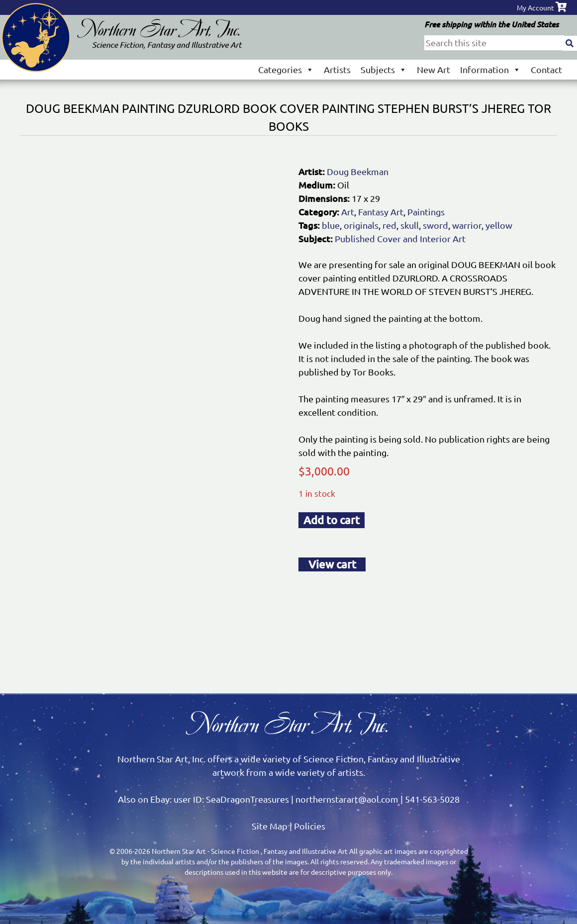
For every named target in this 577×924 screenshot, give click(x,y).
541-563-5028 (432, 799)
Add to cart (332, 520)
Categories (286, 69)
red (389, 225)
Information (490, 69)
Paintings (426, 212)
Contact (546, 69)
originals (361, 225)
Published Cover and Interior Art (400, 238)
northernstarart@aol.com (347, 799)
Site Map (270, 826)
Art (348, 212)
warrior (467, 225)
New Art (433, 69)
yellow (499, 225)
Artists (337, 69)
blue (331, 225)
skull (410, 225)
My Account (535, 7)
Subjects (384, 69)
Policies (310, 826)
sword (435, 225)
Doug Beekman (358, 171)
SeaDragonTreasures (247, 799)
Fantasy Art (381, 212)
